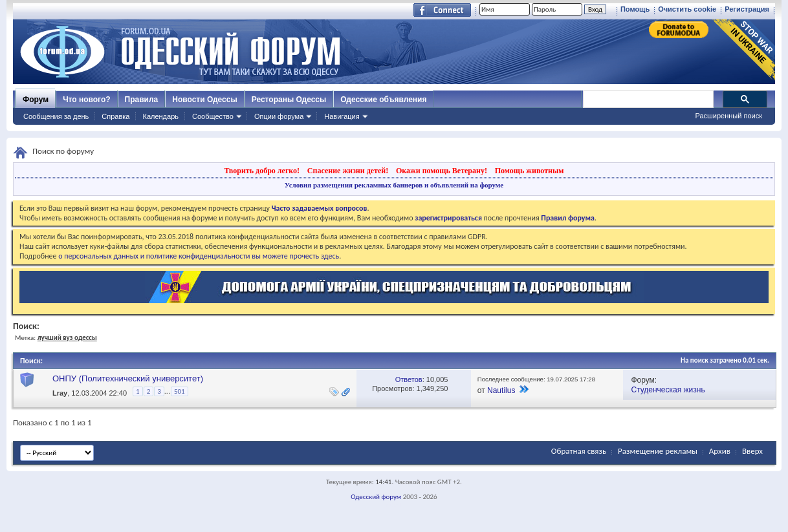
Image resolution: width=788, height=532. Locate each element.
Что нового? (86, 100)
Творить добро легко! (262, 171)
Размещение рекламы (658, 451)
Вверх (752, 451)
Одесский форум (376, 497)
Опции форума (279, 116)
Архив (720, 451)
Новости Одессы (204, 100)
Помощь (635, 9)
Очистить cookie (687, 9)
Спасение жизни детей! (348, 171)
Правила (142, 100)
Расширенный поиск (728, 116)
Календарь (160, 116)
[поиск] (648, 100)
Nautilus (501, 390)
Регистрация (747, 9)
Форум (36, 100)
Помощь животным (530, 171)
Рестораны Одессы (289, 100)
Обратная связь (579, 451)
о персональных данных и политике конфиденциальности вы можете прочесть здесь (199, 256)
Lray (60, 394)
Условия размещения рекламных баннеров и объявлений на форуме (394, 185)
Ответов (409, 379)
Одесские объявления (383, 100)
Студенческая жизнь (668, 390)
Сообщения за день (56, 116)
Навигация (342, 116)
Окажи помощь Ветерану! (442, 171)
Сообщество (213, 116)
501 (180, 391)
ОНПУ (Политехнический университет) (128, 378)
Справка (115, 116)
